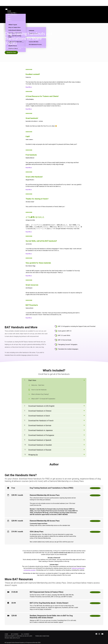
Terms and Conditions (42, 635)
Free (95, 487)
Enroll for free (11, 52)
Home (6, 633)
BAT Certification (12, 15)
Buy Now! (95, 615)
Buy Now (95, 592)
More (9, 20)
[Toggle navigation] (6, 9)
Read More (29, 86)
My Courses (15, 633)
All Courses (25, 633)
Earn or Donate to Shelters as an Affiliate (18, 635)
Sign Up (95, 531)
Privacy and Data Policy (12, 637)
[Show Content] (84, 379)
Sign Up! (95, 495)
